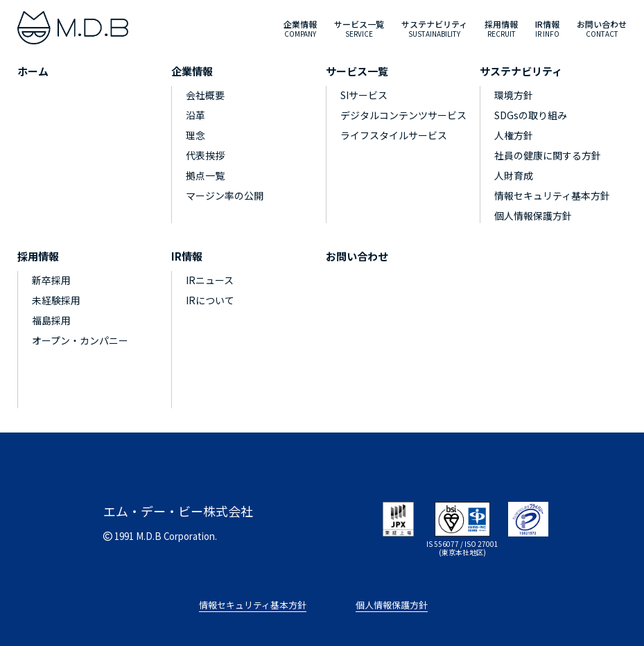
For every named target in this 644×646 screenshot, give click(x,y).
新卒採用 (51, 280)
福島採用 (51, 320)
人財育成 (514, 175)
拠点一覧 (205, 175)
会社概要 (205, 95)
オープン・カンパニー (80, 340)
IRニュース (210, 280)
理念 (195, 135)
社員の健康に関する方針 (548, 155)
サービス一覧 (357, 71)
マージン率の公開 (225, 195)
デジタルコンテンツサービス (403, 115)
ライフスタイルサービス (394, 135)
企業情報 (192, 71)
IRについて (210, 300)
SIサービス (364, 95)
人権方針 (514, 135)
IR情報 (187, 256)
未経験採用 (56, 300)
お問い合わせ (357, 256)
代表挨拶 (205, 155)
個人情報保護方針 (533, 216)
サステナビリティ (521, 71)
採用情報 (38, 256)
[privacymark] (528, 517)
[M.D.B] (73, 28)
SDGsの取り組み (531, 115)
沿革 (195, 115)
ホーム (33, 71)
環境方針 (514, 95)
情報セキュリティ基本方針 (552, 195)
